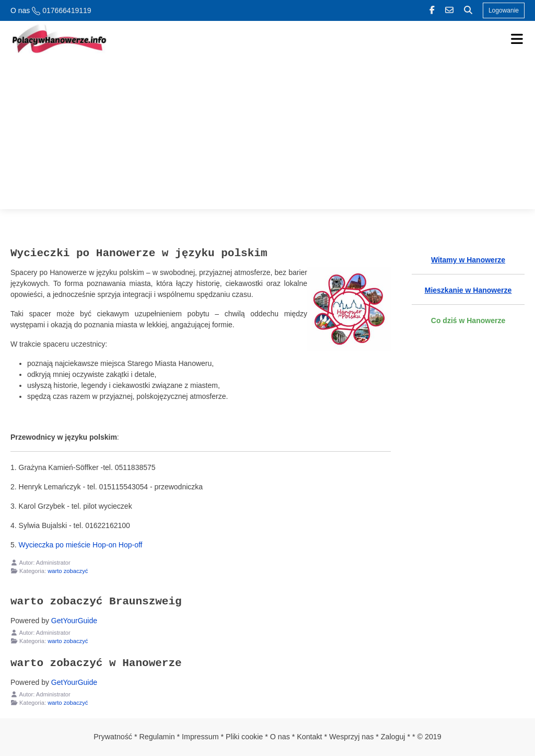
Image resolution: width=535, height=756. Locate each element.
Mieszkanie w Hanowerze (468, 290)
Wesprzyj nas (351, 737)
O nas (20, 10)
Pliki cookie (244, 737)
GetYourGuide (74, 621)
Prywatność (113, 737)
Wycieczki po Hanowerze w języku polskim (139, 253)
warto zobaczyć (68, 571)
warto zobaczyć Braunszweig (96, 601)
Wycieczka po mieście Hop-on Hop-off (81, 545)
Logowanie (504, 10)
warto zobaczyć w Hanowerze (96, 663)
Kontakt (309, 737)
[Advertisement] (267, 136)
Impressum (200, 737)
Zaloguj (393, 737)
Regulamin (157, 737)
